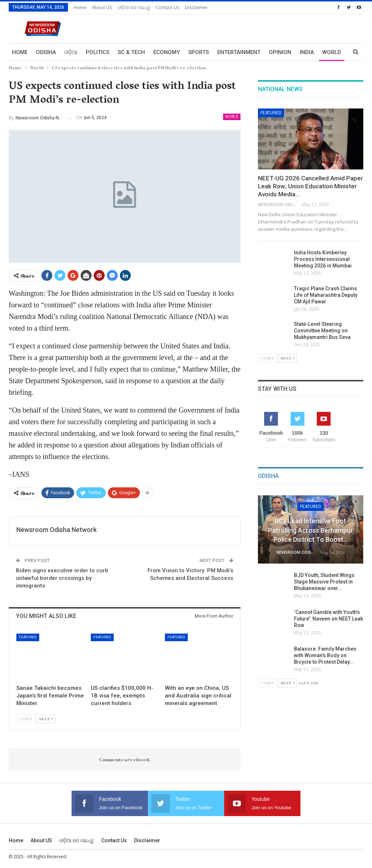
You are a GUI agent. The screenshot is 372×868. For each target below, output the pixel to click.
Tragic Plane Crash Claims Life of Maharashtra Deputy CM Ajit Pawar (326, 295)
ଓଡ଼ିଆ (71, 52)
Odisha (46, 52)
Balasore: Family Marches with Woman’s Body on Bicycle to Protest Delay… (325, 655)
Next (46, 719)
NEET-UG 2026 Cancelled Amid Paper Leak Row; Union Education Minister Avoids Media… (310, 186)
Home (80, 7)
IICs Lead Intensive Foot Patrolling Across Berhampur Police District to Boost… (311, 530)
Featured (28, 637)
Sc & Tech (131, 52)
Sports (199, 52)
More (307, 52)
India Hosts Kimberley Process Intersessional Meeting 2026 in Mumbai (323, 259)
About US (102, 7)
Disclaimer (196, 7)
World (232, 117)
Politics (98, 52)
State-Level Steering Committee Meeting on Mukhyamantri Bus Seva (322, 331)
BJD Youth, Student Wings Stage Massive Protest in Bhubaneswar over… (324, 582)
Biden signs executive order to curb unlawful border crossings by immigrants (62, 578)
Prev (26, 719)
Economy (167, 52)
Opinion (280, 52)
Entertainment (239, 52)
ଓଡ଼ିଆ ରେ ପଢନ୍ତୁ (134, 7)
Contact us (168, 7)
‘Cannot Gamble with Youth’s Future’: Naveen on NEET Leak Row (328, 619)
